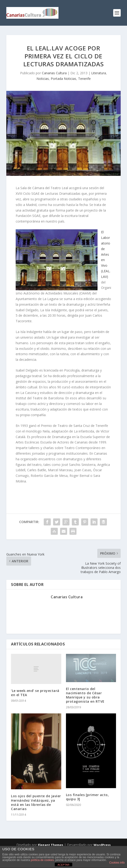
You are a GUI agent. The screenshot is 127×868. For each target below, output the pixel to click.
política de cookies (42, 860)
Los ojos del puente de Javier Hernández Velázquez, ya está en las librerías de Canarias (36, 802)
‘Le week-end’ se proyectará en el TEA (35, 693)
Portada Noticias (64, 79)
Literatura (99, 73)
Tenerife (84, 79)
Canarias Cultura (54, 73)
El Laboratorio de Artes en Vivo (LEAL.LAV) (106, 254)
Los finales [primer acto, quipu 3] (87, 797)
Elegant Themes (51, 845)
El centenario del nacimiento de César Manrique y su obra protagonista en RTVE (85, 695)
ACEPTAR (64, 865)
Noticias (43, 79)
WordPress (102, 845)
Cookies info (117, 863)
